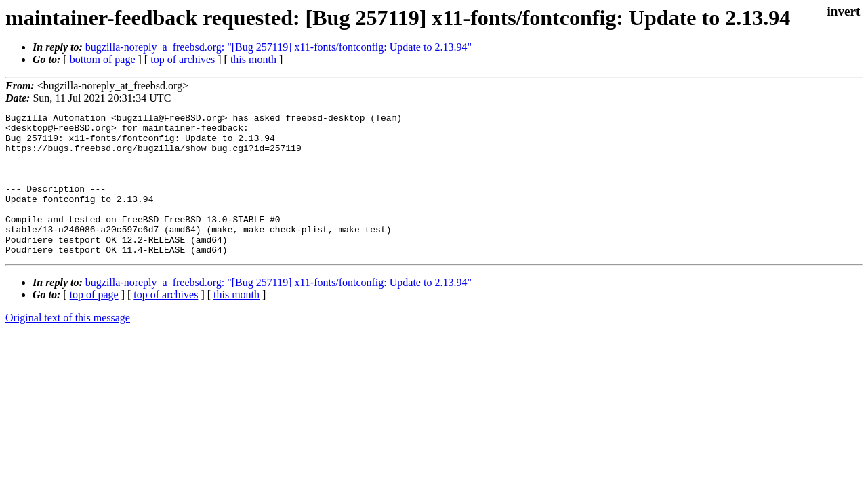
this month (253, 59)
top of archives (183, 59)
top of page (94, 323)
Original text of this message (68, 346)
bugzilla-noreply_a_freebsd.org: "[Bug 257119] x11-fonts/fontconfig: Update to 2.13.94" (278, 47)
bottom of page (103, 59)
